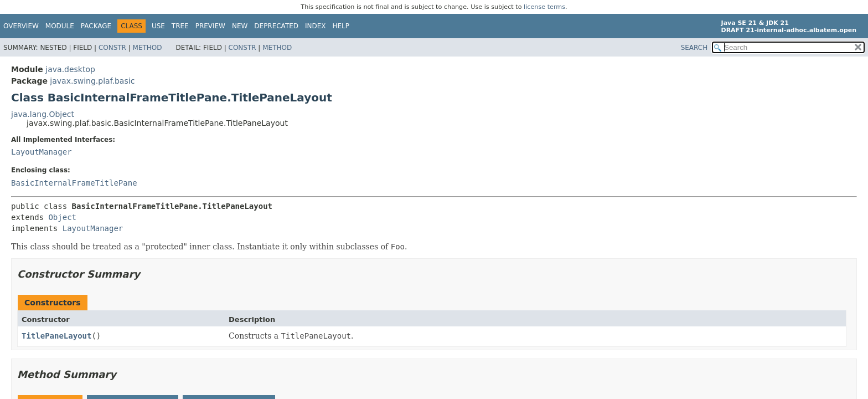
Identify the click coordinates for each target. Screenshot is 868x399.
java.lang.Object (43, 114)
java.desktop (70, 69)
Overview (21, 26)
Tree (180, 26)
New (240, 26)
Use (158, 26)
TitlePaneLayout (56, 336)
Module (60, 26)
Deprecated (276, 26)
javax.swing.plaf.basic (92, 81)
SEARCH (694, 48)
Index (316, 26)
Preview (210, 26)
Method (148, 48)
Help (341, 26)
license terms (544, 7)
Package (96, 26)
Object (62, 217)
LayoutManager (42, 152)
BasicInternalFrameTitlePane (74, 183)
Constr (112, 48)
